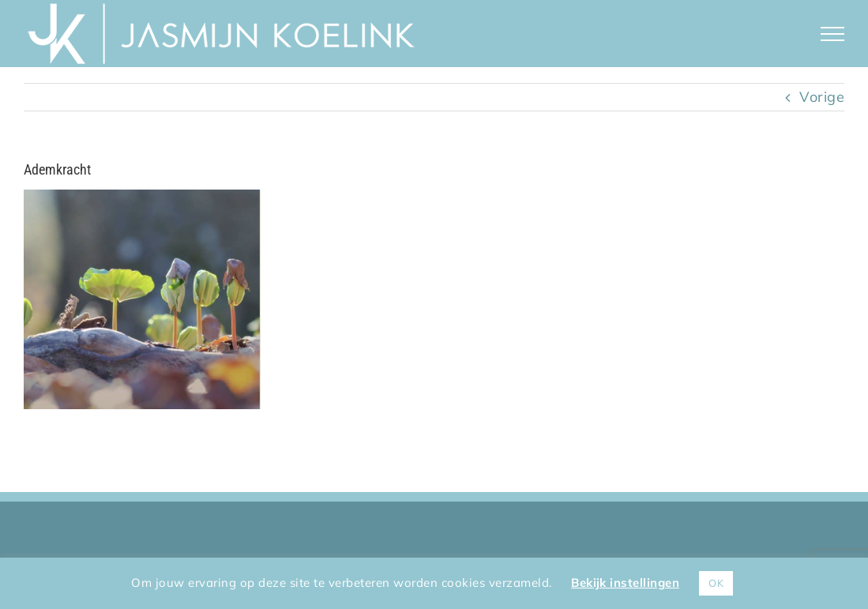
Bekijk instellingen (625, 583)
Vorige (822, 97)
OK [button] (716, 583)
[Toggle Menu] (833, 34)
